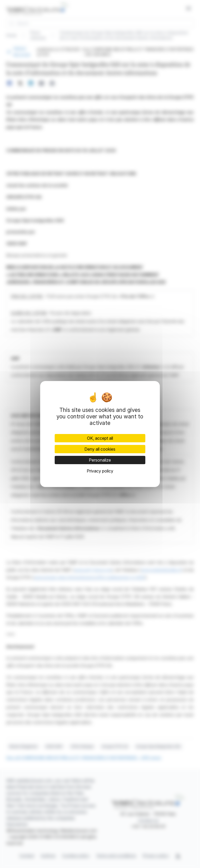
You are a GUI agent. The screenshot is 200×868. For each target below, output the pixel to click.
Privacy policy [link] (100, 471)
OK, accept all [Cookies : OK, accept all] (100, 438)
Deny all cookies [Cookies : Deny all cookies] (100, 449)
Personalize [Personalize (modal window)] (100, 460)
